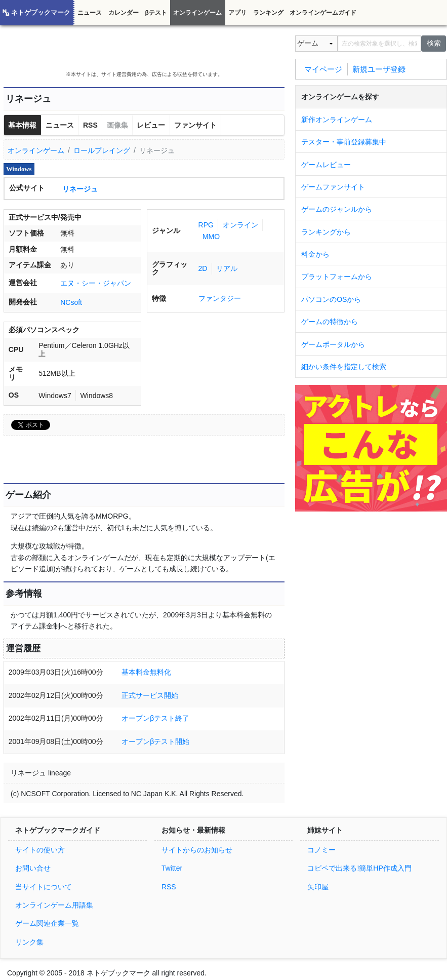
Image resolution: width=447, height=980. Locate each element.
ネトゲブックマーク (41, 13)
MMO (211, 237)
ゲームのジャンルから (337, 209)
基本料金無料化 (146, 672)
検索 (434, 43)
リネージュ (80, 189)
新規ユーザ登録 (379, 69)
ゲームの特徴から (330, 322)
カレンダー (124, 13)
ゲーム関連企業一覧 (47, 923)
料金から (315, 254)
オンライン (240, 225)
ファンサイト (195, 125)
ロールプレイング (102, 150)
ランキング (268, 13)
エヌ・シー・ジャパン (96, 283)
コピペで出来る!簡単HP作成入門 (359, 868)
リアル (227, 268)
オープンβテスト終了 (155, 718)
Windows (19, 169)
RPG (206, 225)
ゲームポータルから (333, 344)
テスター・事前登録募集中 (344, 142)
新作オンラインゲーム (337, 120)
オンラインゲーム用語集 (54, 905)
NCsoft (71, 302)
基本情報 (22, 125)
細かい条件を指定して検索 (344, 367)
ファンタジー (220, 298)
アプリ (237, 13)
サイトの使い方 (40, 850)
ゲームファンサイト (333, 187)
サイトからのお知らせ (197, 850)
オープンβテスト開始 (155, 741)
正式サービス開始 (150, 695)
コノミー (321, 850)
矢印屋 (318, 887)
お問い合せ (33, 868)
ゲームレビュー (326, 165)
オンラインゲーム (197, 13)
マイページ (323, 69)
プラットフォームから (337, 277)
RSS (90, 125)
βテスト (156, 13)
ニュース (90, 13)
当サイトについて (44, 887)
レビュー (151, 125)
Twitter (172, 868)
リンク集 (29, 942)
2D (203, 268)
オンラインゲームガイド (323, 13)
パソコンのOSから (331, 299)
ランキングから (326, 232)
